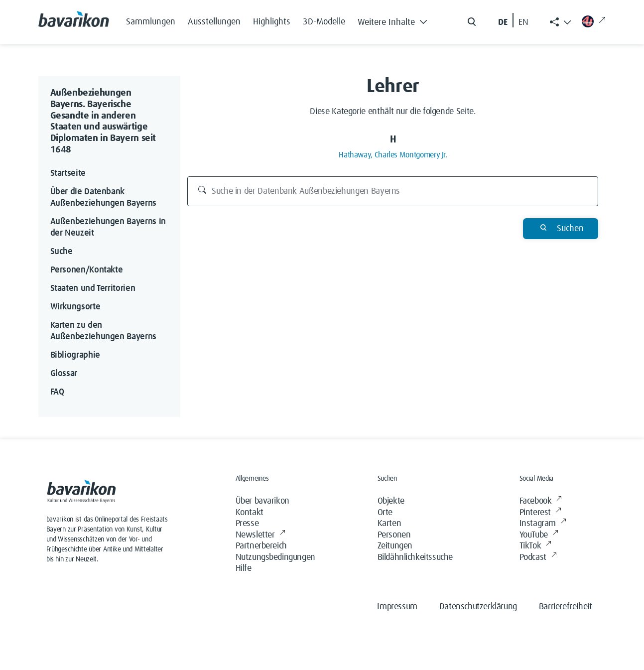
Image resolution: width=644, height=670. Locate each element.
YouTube (539, 535)
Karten (389, 524)
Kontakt (250, 513)
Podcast (538, 558)
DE (503, 22)
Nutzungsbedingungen (275, 557)
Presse (247, 524)
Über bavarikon (262, 501)
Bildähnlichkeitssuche (415, 557)
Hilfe (244, 568)
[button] (395, 20)
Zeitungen (395, 546)
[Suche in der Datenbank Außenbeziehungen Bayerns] (393, 191)
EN (523, 22)
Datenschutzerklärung (478, 607)
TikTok (535, 546)
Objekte (391, 501)
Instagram (543, 524)
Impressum (397, 607)
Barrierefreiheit (566, 607)
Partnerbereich (261, 546)
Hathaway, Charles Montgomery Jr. (393, 155)
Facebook (541, 501)
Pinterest (540, 513)
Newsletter (260, 535)
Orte (385, 513)
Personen (394, 535)
